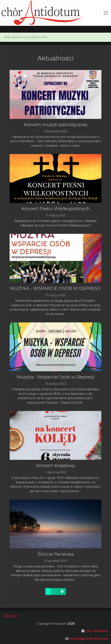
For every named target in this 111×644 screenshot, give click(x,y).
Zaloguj (10, 616)
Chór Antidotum (96, 631)
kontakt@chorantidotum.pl (89, 639)
